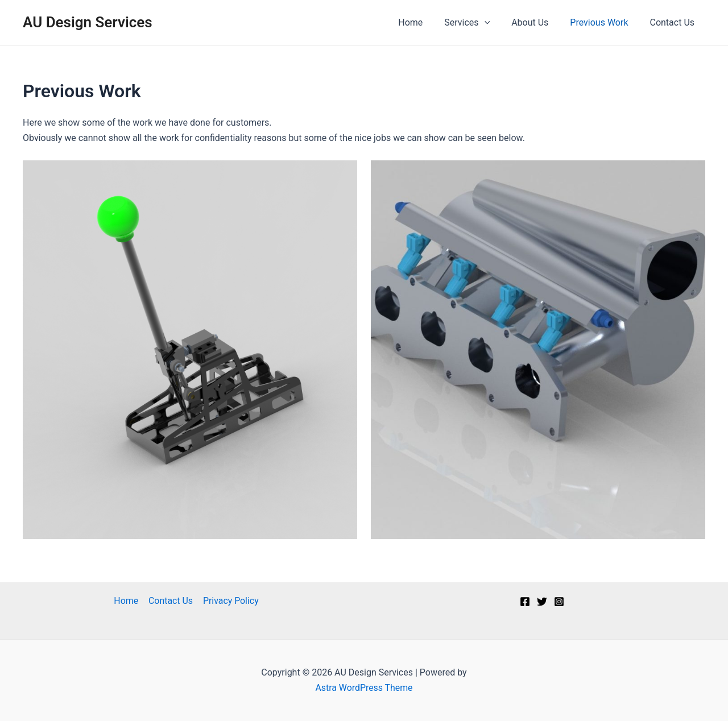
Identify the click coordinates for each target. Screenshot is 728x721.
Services (479, 23)
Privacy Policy (230, 601)
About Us (538, 22)
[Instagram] (559, 602)
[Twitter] (542, 602)
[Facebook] (525, 602)
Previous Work (604, 22)
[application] (497, 23)
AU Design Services (88, 22)
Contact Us (674, 22)
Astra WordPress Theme (364, 688)
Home (426, 22)
